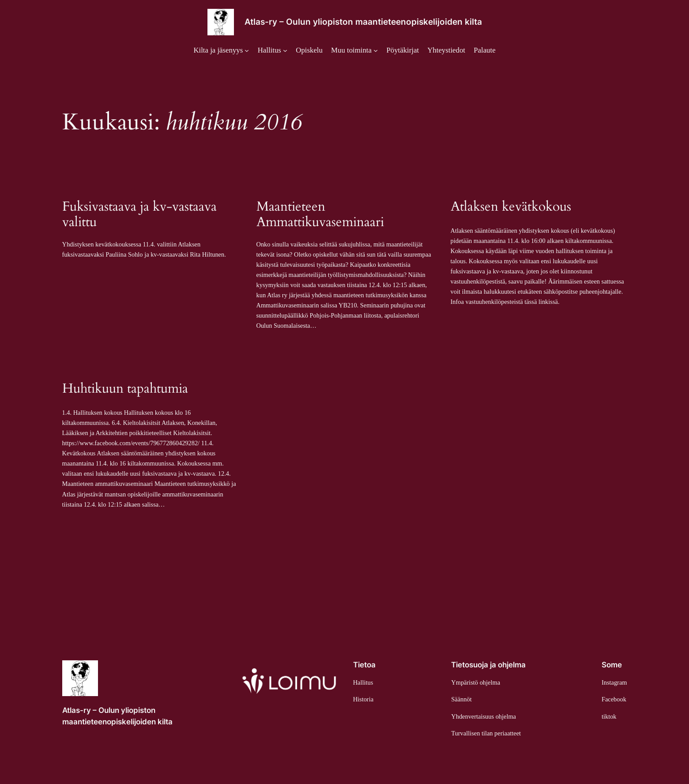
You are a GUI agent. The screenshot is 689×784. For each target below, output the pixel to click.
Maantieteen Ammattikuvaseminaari (320, 215)
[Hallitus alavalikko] (273, 50)
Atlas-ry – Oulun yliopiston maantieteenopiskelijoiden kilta (363, 22)
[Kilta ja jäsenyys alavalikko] (221, 50)
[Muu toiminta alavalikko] (354, 50)
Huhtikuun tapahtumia (125, 389)
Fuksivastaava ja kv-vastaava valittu (139, 215)
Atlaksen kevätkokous (511, 207)
